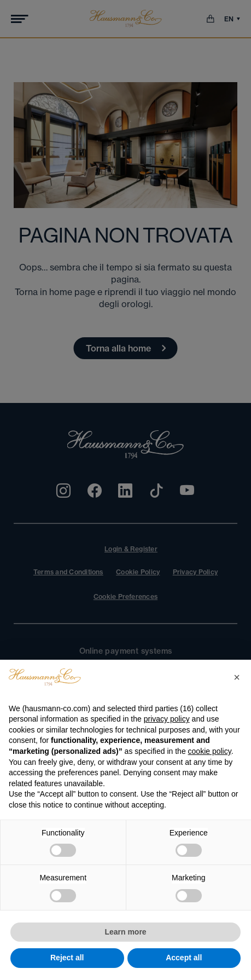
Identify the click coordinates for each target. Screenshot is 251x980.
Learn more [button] (125, 932)
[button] (237, 677)
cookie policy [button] (210, 751)
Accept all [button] (184, 958)
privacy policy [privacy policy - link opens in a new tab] (167, 719)
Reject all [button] (67, 958)
